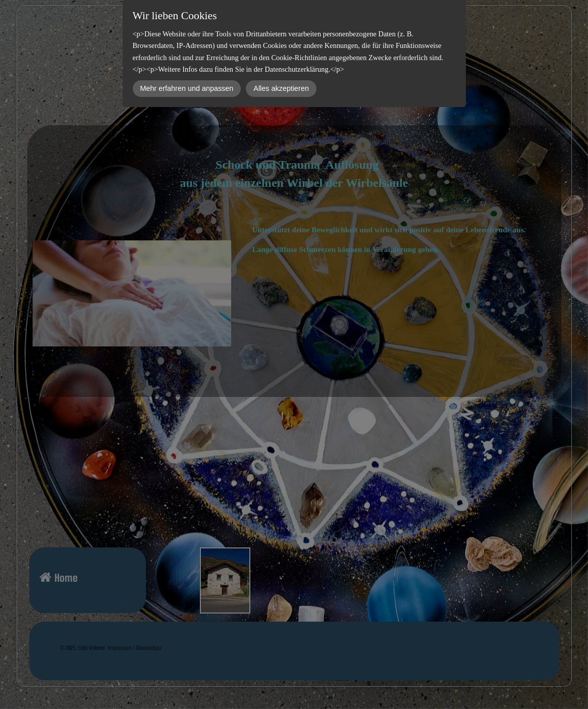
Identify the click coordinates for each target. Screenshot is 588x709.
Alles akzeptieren (281, 88)
